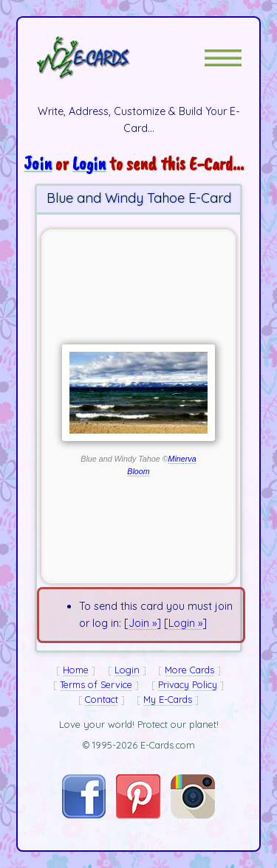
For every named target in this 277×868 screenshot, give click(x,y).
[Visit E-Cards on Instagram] (193, 815)
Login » (185, 623)
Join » (143, 623)
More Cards (189, 670)
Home (76, 670)
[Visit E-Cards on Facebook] (84, 815)
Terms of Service (96, 684)
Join (38, 163)
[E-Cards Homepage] (109, 58)
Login (89, 163)
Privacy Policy (188, 684)
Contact (102, 699)
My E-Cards (168, 699)
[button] (223, 58)
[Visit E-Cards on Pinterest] (138, 815)
